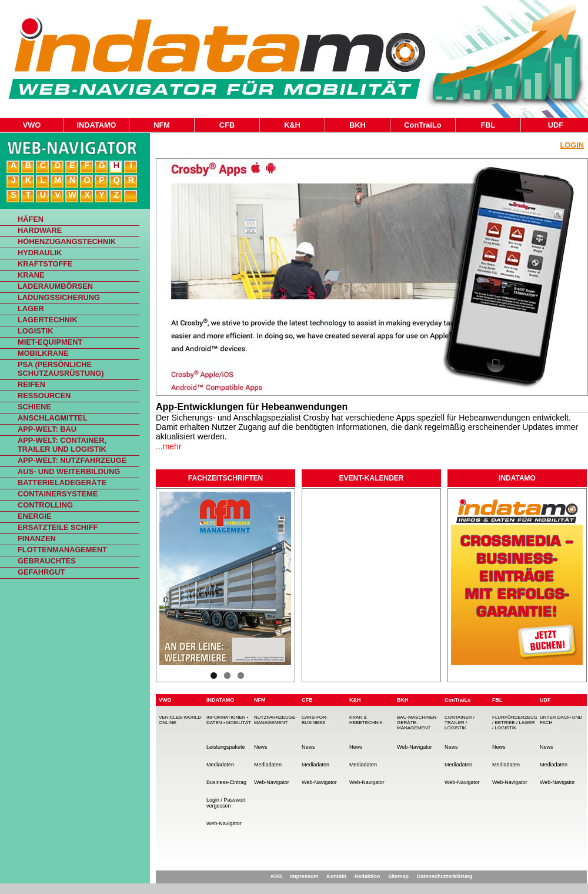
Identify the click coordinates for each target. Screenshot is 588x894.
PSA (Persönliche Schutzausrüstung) (61, 369)
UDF (556, 125)
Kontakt (336, 876)
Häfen (31, 219)
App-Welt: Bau (47, 429)
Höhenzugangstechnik (67, 241)
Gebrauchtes (47, 561)
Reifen (31, 384)
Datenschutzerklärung (445, 876)
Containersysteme (58, 494)
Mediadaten (220, 765)
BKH (358, 125)
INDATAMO (96, 125)
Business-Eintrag (226, 782)
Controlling (45, 505)
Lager (31, 308)
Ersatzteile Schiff (58, 527)
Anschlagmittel (53, 418)
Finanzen (37, 538)
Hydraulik (40, 253)
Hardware (40, 230)
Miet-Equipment (50, 342)
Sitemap (398, 876)
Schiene (34, 407)
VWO (32, 125)
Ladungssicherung (59, 297)
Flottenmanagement (62, 550)
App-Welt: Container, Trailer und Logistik (62, 445)
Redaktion (367, 876)
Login (572, 145)
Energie (35, 516)
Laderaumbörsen (55, 286)
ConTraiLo (422, 125)
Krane (31, 275)
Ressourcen (44, 396)
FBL (488, 125)
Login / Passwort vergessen (226, 803)
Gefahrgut (41, 572)
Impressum (304, 876)
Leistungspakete (226, 747)
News (261, 747)
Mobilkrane (43, 353)
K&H (292, 125)
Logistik (35, 331)
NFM (162, 125)
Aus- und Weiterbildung (69, 471)
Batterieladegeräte (62, 483)
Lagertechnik (48, 320)
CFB (227, 125)
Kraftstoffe (45, 264)
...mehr (169, 446)
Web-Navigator (224, 823)
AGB (276, 876)
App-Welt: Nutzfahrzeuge (72, 460)
